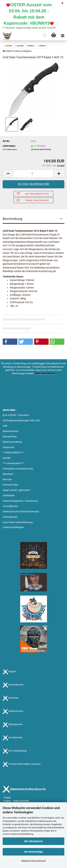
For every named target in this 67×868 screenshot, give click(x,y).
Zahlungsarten (10, 517)
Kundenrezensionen (17, 328)
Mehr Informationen (45, 373)
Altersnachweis (11, 431)
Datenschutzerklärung (22, 834)
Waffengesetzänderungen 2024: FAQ (21, 420)
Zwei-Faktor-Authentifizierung (18, 522)
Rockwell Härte (10, 485)
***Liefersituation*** (13, 463)
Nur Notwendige (33, 852)
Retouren (7, 479)
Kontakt (7, 458)
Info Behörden (15, 738)
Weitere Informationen (34, 861)
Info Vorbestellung (17, 751)
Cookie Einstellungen (13, 527)
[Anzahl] (33, 174)
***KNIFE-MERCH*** (13, 453)
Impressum (8, 447)
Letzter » (43, 46)
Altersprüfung (10, 437)
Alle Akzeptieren (33, 841)
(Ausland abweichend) (41, 149)
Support (12, 671)
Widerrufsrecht (16, 711)
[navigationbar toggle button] (63, 36)
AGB (5, 426)
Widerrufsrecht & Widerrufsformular (21, 512)
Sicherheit (13, 698)
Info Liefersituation (10, 149)
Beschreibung (12, 219)
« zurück (20, 46)
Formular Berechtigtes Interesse (24, 764)
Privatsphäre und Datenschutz (18, 469)
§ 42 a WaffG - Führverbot (16, 415)
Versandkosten (10, 506)
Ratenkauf (8, 474)
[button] (8, 174)
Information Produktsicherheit (24, 319)
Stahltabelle (9, 495)
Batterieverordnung (12, 442)
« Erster (8, 46)
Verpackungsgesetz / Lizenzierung (20, 501)
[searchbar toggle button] (45, 36)
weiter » (31, 46)
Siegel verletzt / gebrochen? (17, 490)
